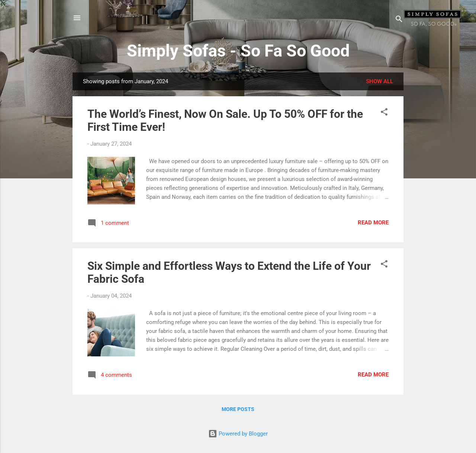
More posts (238, 409)
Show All (379, 81)
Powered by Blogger (238, 434)
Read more (373, 223)
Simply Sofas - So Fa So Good (238, 51)
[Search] (399, 20)
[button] (384, 113)
